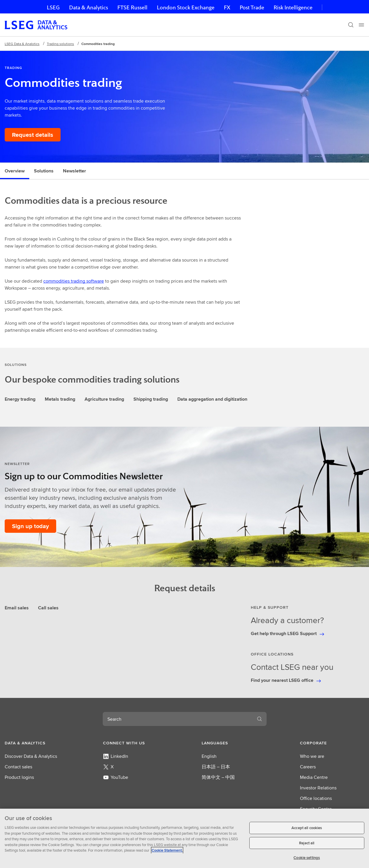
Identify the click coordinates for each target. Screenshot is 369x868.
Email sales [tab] (17, 608)
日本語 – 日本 (216, 767)
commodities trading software (74, 281)
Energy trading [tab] (20, 399)
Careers (308, 767)
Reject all (307, 843)
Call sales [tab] (48, 608)
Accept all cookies (307, 828)
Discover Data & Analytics (31, 756)
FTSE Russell (132, 7)
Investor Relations (318, 788)
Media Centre (314, 777)
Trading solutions (60, 44)
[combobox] (178, 719)
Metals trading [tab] (60, 399)
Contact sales (18, 767)
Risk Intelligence (293, 7)
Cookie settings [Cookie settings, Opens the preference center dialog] (307, 858)
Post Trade (252, 7)
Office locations (316, 798)
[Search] (351, 25)
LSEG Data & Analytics (22, 44)
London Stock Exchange (186, 7)
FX (227, 7)
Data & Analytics (89, 7)
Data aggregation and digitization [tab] (212, 399)
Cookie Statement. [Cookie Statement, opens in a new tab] (167, 850)
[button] (37, 743)
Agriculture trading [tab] (104, 399)
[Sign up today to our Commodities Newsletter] (30, 526)
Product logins (19, 777)
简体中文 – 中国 (218, 777)
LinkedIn (116, 756)
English (209, 756)
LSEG (53, 7)
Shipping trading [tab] (151, 399)
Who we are (312, 756)
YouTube (116, 777)
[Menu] (361, 25)
